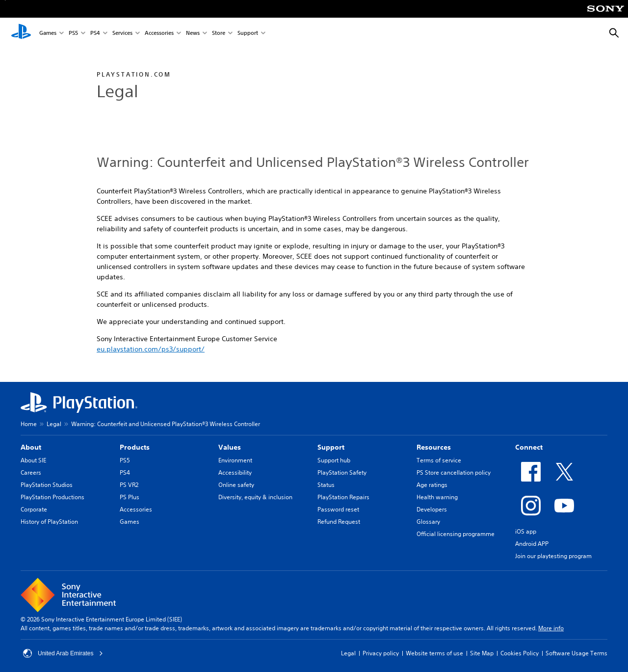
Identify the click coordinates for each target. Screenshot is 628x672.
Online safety (236, 485)
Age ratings (432, 485)
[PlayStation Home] (21, 33)
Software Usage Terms (576, 653)
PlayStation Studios (47, 485)
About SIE (33, 460)
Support (248, 34)
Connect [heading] (529, 447)
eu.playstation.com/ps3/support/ (151, 349)
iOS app (526, 531)
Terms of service (439, 460)
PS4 (95, 34)
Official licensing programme (456, 534)
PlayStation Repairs (343, 497)
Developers (432, 509)
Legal (54, 424)
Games (48, 34)
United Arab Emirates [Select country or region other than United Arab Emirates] (63, 653)
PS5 (73, 34)
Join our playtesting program (553, 556)
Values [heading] (230, 447)
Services (122, 34)
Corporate (34, 509)
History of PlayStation (49, 522)
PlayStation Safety (342, 472)
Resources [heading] (434, 447)
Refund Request (339, 522)
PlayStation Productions (52, 497)
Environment (235, 460)
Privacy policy (381, 653)
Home (29, 424)
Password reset (338, 509)
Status (326, 485)
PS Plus (130, 497)
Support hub (334, 460)
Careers (31, 472)
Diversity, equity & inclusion (255, 497)
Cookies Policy (520, 653)
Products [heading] (135, 447)
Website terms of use (434, 653)
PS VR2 (129, 485)
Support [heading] (331, 447)
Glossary (428, 522)
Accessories (159, 34)
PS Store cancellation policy (454, 472)
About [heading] (31, 447)
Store (219, 34)
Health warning (437, 497)
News (193, 34)
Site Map (482, 653)
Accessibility (235, 472)
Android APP (532, 544)
